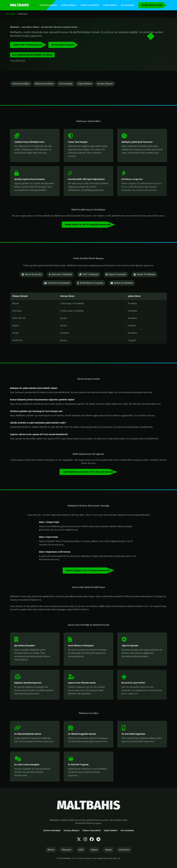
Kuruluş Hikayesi (69, 5)
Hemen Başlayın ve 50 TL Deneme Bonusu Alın (88, 570)
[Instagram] (85, 839)
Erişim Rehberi (110, 5)
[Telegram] (98, 839)
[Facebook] (92, 839)
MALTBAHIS (19, 5)
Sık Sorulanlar (128, 5)
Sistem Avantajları (48, 5)
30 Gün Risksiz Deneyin (63, 45)
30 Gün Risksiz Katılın (152, 5)
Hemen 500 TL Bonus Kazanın (28, 45)
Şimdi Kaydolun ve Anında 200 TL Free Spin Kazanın (88, 472)
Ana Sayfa (11, 14)
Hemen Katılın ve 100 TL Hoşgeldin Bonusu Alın (88, 225)
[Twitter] (79, 839)
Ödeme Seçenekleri (90, 5)
